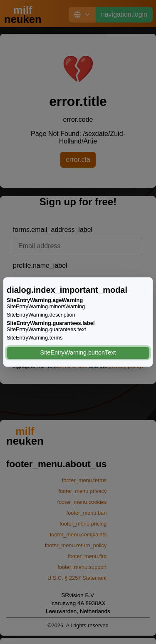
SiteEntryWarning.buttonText (78, 352)
